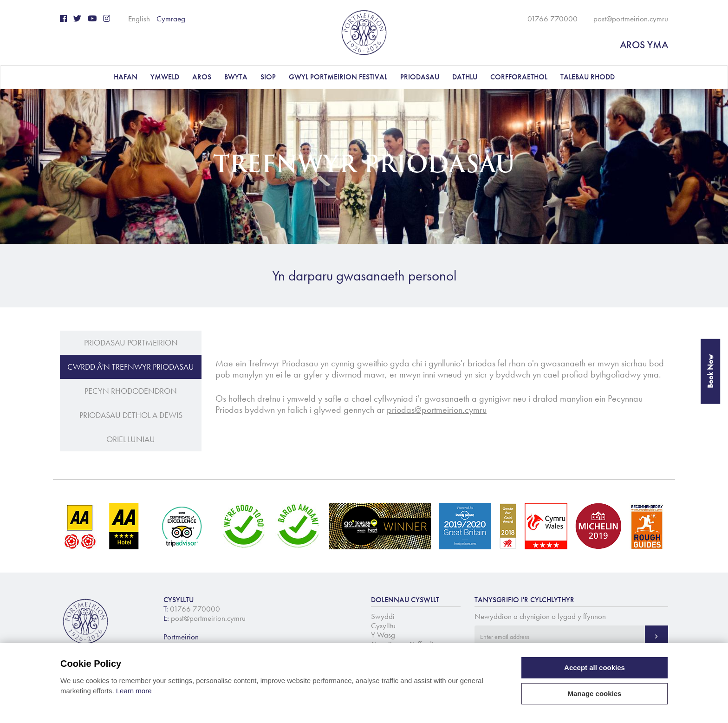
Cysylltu (383, 625)
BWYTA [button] (236, 77)
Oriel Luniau (131, 439)
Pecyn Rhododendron (131, 391)
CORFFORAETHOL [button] (519, 77)
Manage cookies (595, 694)
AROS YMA (644, 45)
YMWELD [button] (165, 77)
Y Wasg (383, 635)
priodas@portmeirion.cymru (437, 410)
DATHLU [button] (465, 77)
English (139, 19)
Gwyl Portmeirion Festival (338, 77)
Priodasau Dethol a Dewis (131, 415)
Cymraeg (171, 19)
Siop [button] (268, 77)
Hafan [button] (126, 77)
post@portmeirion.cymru (631, 19)
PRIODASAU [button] (420, 77)
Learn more (134, 691)
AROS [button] (202, 77)
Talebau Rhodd (588, 77)
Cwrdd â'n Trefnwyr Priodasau (131, 367)
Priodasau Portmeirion (131, 343)
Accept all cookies (595, 668)
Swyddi (383, 616)
